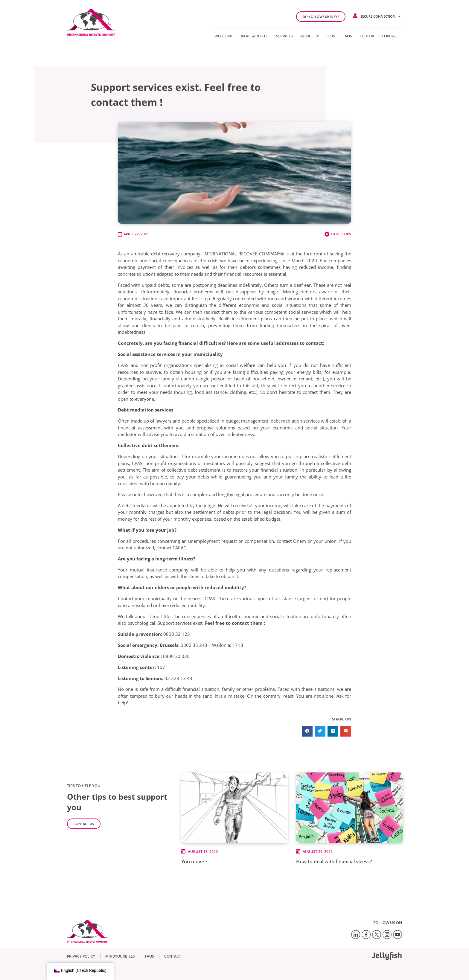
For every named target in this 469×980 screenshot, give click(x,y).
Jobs (331, 36)
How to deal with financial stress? (334, 862)
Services (284, 36)
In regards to (255, 36)
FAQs (347, 36)
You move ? (194, 862)
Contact (390, 36)
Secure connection (380, 17)
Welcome (224, 36)
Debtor (367, 36)
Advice (310, 36)
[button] (307, 731)
